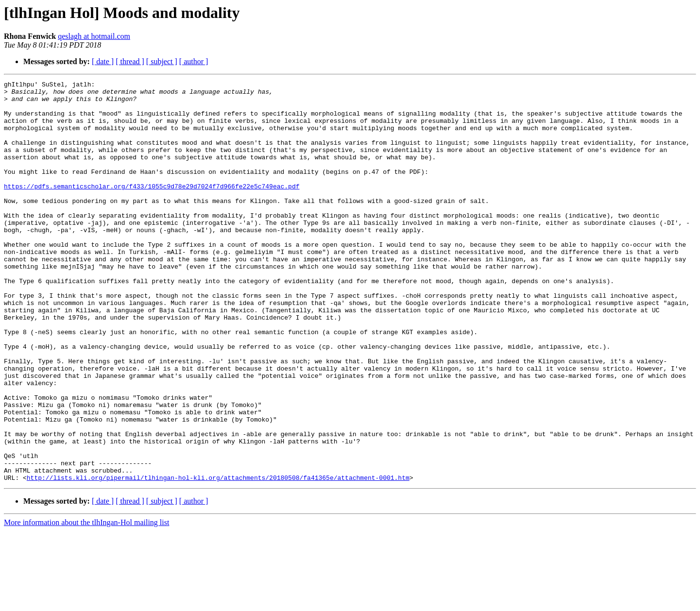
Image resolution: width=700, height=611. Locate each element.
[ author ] (194, 61)
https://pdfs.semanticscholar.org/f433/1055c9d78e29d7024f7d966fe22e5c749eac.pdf (152, 208)
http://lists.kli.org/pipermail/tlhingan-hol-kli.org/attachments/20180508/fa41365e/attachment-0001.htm (218, 558)
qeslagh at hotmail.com (94, 36)
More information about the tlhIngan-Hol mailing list (86, 603)
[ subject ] (162, 61)
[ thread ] (130, 61)
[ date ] (103, 61)
